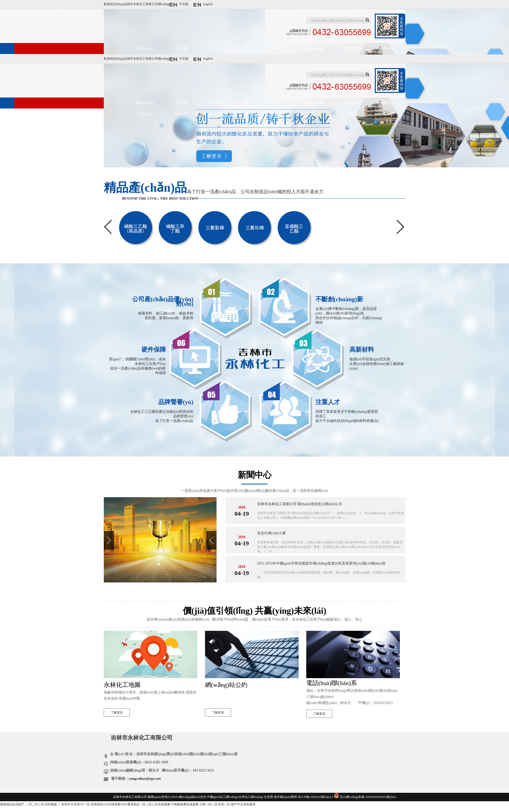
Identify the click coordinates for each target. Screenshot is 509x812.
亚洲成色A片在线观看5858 (109, 804)
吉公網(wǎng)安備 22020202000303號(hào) (368, 797)
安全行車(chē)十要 (272, 533)
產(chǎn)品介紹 (216, 50)
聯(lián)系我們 (388, 50)
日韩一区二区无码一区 (215, 804)
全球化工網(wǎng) (251, 797)
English (208, 4)
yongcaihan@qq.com (145, 779)
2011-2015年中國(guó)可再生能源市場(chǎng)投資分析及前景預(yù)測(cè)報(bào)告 (322, 563)
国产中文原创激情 (243, 804)
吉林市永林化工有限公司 (141, 4)
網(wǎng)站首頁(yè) (144, 50)
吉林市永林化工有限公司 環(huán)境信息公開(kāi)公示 (300, 504)
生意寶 (268, 797)
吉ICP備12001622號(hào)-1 (315, 797)
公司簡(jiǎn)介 (181, 50)
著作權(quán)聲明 (285, 797)
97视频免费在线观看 (185, 804)
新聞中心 (247, 50)
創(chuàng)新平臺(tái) (313, 50)
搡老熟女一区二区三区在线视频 (149, 804)
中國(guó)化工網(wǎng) (222, 797)
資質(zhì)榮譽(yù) (353, 50)
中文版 (184, 4)
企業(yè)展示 (276, 50)
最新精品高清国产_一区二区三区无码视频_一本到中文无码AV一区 (45, 804)
